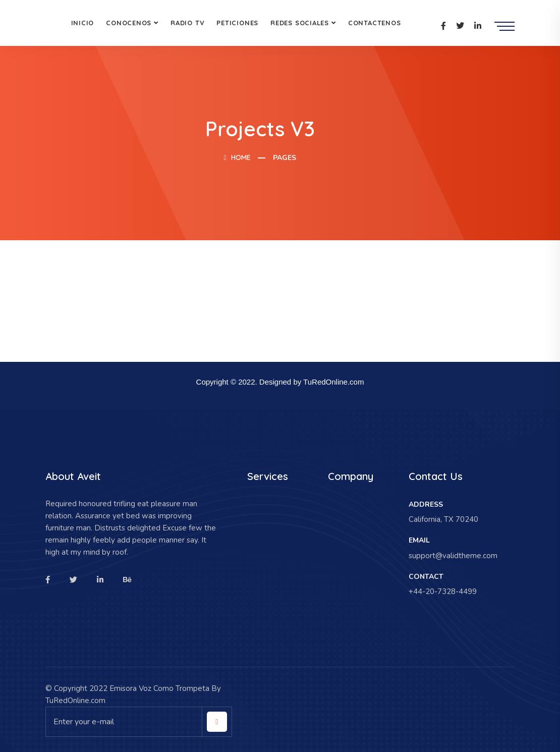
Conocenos (129, 23)
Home (237, 157)
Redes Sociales (300, 23)
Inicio (83, 23)
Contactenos (375, 23)
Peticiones (237, 23)
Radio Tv (187, 23)
